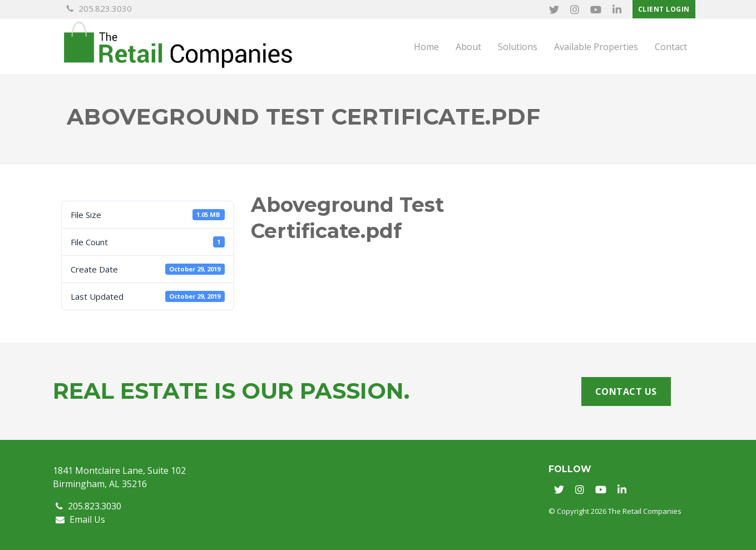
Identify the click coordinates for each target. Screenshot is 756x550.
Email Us (80, 519)
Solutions (518, 47)
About (468, 47)
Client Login (664, 9)
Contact (671, 47)
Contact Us (626, 392)
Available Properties (596, 47)
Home (426, 47)
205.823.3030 (99, 8)
